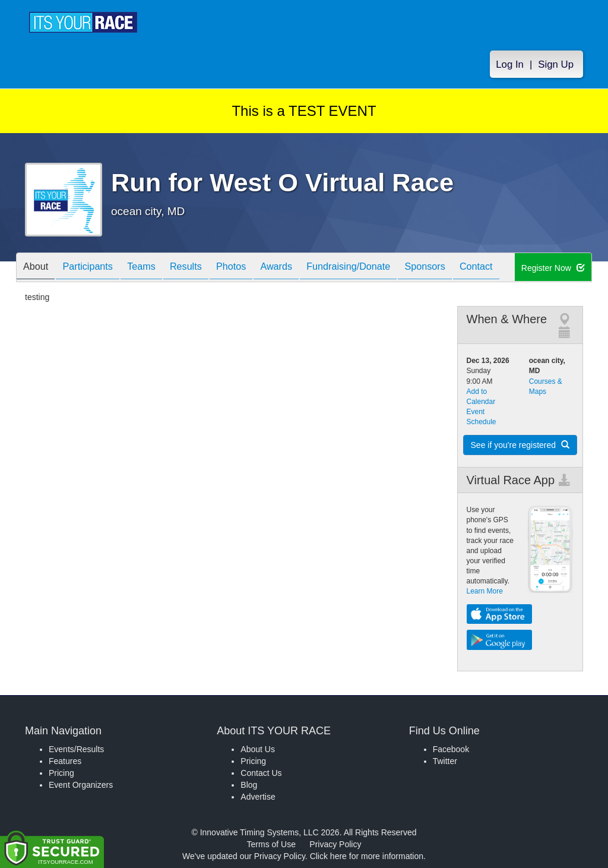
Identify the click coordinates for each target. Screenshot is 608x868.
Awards (309, 268)
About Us (258, 749)
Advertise (258, 797)
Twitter (445, 761)
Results (207, 268)
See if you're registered (520, 445)
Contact (528, 268)
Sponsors (471, 268)
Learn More (485, 591)
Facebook (451, 749)
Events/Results (76, 749)
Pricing (61, 773)
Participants (97, 268)
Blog (249, 785)
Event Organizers (81, 785)
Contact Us (261, 773)
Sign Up (556, 66)
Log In (510, 66)
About (39, 268)
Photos (258, 268)
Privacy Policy (335, 844)
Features (65, 761)
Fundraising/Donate (388, 268)
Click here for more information (367, 856)
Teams (156, 268)
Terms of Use (271, 844)
